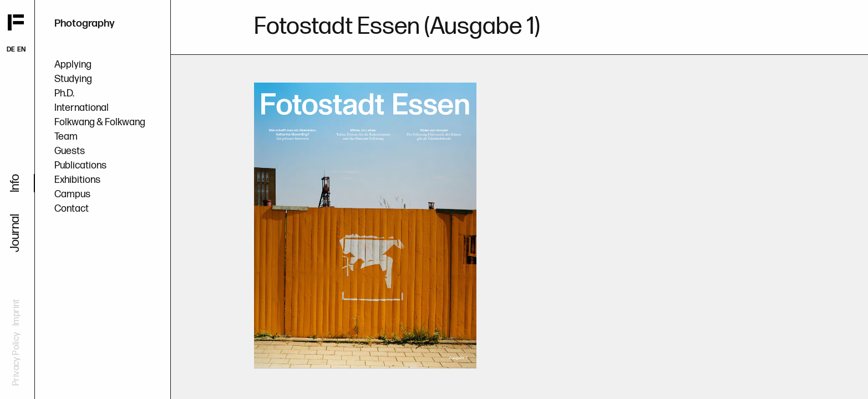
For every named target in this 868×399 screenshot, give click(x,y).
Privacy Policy (16, 359)
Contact (72, 209)
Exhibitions (77, 180)
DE (11, 50)
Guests (70, 151)
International (82, 108)
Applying (73, 65)
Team (66, 137)
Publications (80, 165)
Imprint (16, 312)
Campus (72, 194)
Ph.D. (64, 93)
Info (15, 183)
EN (21, 50)
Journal (15, 233)
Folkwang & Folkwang (100, 122)
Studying (73, 79)
